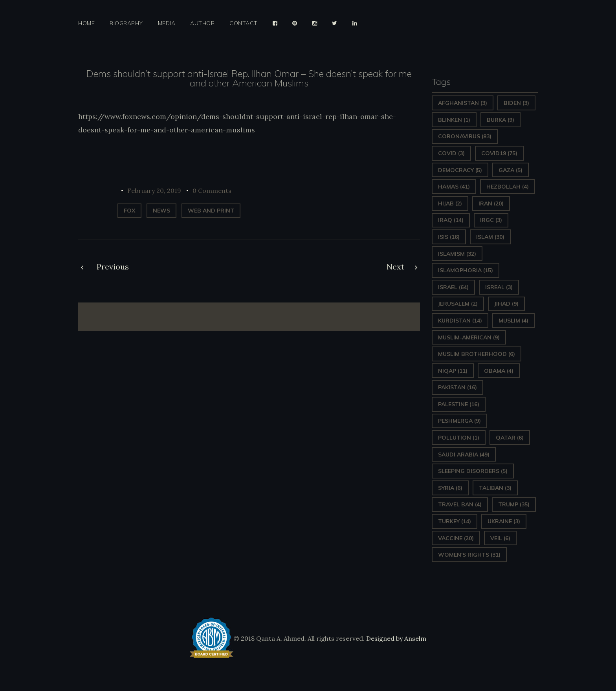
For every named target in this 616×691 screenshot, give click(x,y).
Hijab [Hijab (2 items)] (450, 203)
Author (202, 23)
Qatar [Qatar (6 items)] (510, 438)
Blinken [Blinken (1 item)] (454, 120)
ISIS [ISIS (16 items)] (449, 237)
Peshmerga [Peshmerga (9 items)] (459, 421)
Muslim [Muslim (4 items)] (513, 321)
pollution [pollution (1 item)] (459, 438)
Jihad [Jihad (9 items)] (506, 304)
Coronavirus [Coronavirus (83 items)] (465, 136)
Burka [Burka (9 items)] (500, 120)
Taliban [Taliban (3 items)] (495, 488)
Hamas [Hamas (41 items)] (454, 187)
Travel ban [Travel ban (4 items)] (460, 504)
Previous (113, 267)
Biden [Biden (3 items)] (516, 103)
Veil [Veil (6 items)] (500, 538)
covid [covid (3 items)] (451, 153)
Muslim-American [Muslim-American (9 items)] (469, 337)
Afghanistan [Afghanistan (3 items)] (463, 103)
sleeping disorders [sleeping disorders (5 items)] (473, 471)
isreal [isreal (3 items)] (499, 287)
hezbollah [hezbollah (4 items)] (508, 187)
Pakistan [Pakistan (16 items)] (457, 387)
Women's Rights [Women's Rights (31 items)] (469, 555)
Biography (126, 23)
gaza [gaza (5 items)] (511, 170)
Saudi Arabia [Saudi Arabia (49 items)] (464, 455)
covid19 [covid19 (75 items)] (499, 153)
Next (395, 267)
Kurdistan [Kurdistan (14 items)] (460, 321)
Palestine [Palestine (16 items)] (459, 404)
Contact (244, 23)
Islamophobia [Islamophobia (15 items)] (466, 270)
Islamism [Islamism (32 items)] (457, 254)
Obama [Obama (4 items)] (499, 371)
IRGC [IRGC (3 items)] (491, 220)
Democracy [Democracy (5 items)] (460, 170)
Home (86, 23)
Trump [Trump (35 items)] (514, 504)
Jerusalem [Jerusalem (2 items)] (458, 304)
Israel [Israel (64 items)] (453, 287)
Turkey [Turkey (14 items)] (455, 521)
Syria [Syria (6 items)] (450, 488)
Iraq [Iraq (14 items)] (451, 220)
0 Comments (212, 191)
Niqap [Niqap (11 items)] (453, 371)
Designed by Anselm (395, 638)
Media (167, 23)
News (161, 211)
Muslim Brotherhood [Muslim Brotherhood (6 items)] (477, 354)
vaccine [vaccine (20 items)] (456, 538)
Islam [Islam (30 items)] (490, 237)
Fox (129, 211)
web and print (211, 211)
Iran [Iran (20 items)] (491, 203)
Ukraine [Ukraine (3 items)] (504, 521)
